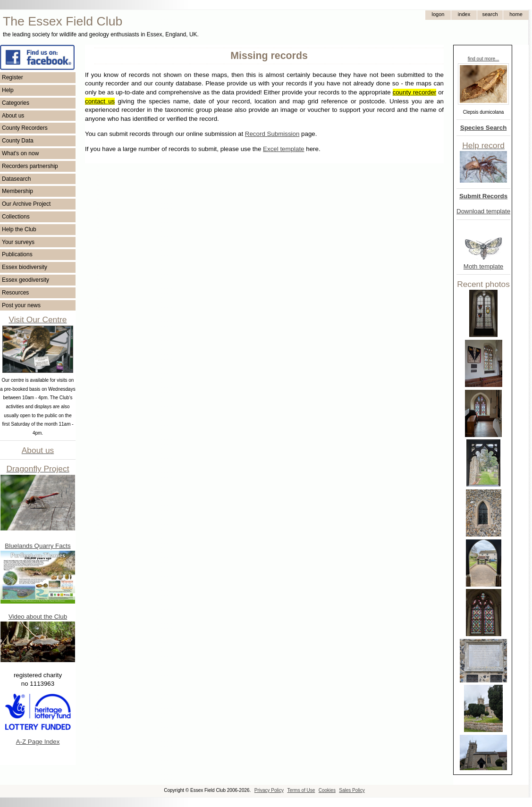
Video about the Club (38, 617)
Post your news (21, 305)
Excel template (283, 149)
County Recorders (25, 128)
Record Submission (272, 134)
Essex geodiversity (25, 280)
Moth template (483, 266)
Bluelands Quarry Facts (38, 546)
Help (8, 90)
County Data (18, 141)
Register (13, 77)
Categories (16, 103)
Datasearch (16, 179)
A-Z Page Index (38, 742)
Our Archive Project (26, 204)
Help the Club (19, 229)
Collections (16, 217)
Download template (483, 211)
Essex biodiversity (25, 267)
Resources (15, 293)
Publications (17, 254)
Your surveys (18, 242)
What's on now (20, 153)
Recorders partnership (30, 166)
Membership (17, 191)
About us (13, 116)
